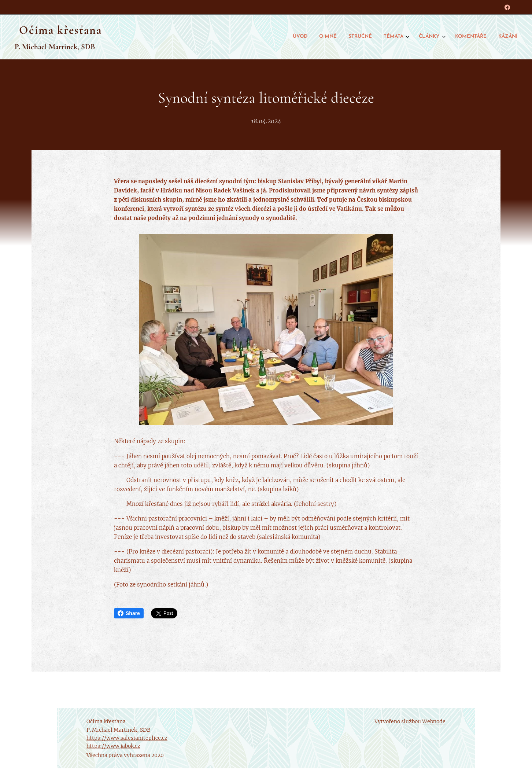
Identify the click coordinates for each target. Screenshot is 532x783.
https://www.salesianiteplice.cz (127, 738)
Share (129, 613)
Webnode (434, 721)
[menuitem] (442, 37)
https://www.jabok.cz (113, 746)
